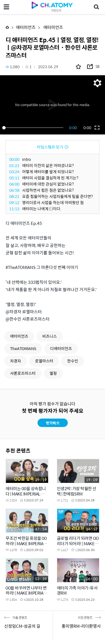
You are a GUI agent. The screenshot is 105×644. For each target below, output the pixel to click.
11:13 (14, 209)
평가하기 (53, 423)
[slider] (34, 128)
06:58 (14, 190)
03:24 (14, 172)
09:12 (14, 202)
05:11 (14, 178)
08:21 (14, 196)
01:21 (14, 165)
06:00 (14, 184)
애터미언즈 (26, 27)
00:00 (14, 159)
